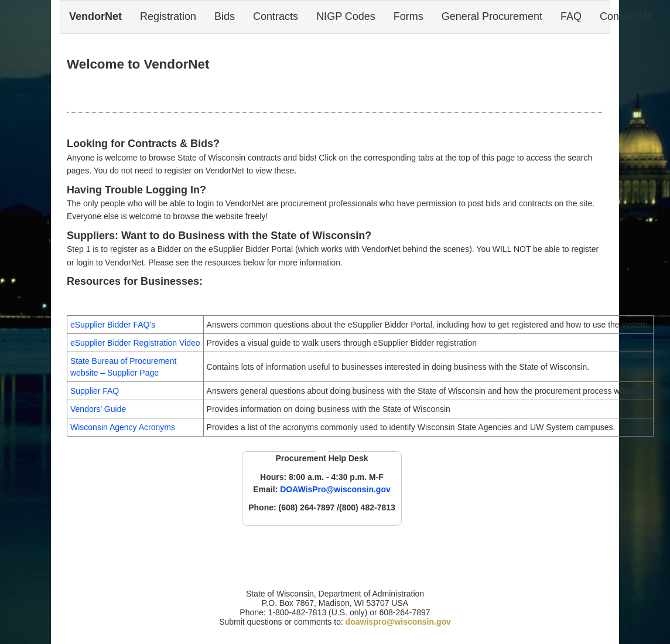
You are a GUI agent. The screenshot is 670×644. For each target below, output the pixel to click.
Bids (225, 16)
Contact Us (626, 16)
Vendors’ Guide (98, 409)
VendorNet (95, 16)
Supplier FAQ (95, 391)
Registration (168, 16)
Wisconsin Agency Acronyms (123, 427)
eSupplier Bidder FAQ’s (113, 325)
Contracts (276, 16)
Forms (409, 16)
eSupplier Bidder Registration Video (135, 343)
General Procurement (492, 16)
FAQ (571, 16)
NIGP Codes (346, 16)
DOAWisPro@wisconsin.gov (335, 489)
